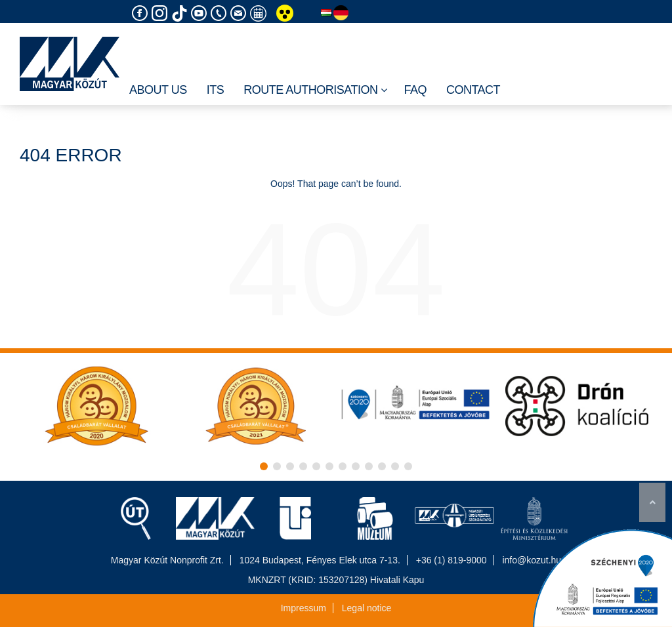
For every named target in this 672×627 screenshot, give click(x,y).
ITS (216, 90)
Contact (473, 90)
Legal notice (367, 608)
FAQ (415, 90)
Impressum (304, 608)
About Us (158, 90)
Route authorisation (315, 91)
